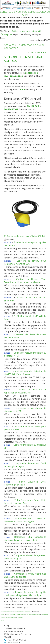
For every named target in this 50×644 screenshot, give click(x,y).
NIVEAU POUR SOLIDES (33, 614)
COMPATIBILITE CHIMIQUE (8, 617)
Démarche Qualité (19, 611)
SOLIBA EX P (33, 106)
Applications (45, 614)
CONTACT (20, 617)
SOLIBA (21, 89)
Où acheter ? (28, 611)
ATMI (8, 614)
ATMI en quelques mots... (7, 611)
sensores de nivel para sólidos (21, 74)
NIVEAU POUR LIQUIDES (18, 614)
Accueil (3, 614)
